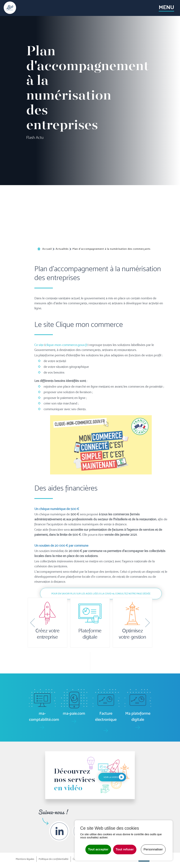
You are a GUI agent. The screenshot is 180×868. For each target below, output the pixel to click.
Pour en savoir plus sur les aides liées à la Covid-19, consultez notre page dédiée (101, 669)
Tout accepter (98, 849)
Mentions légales (25, 859)
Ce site (39, 420)
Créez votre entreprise (47, 634)
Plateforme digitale (90, 634)
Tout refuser (125, 849)
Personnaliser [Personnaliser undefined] (153, 849)
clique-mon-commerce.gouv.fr (66, 420)
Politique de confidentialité (54, 859)
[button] (33, 623)
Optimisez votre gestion (132, 634)
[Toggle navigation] (166, 8)
